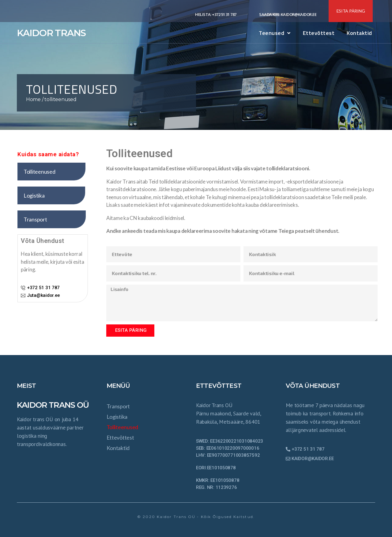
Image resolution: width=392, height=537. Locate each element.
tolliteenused (123, 427)
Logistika (117, 417)
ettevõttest (319, 33)
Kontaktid (359, 33)
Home (33, 99)
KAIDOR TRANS (51, 33)
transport (118, 406)
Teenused (275, 33)
